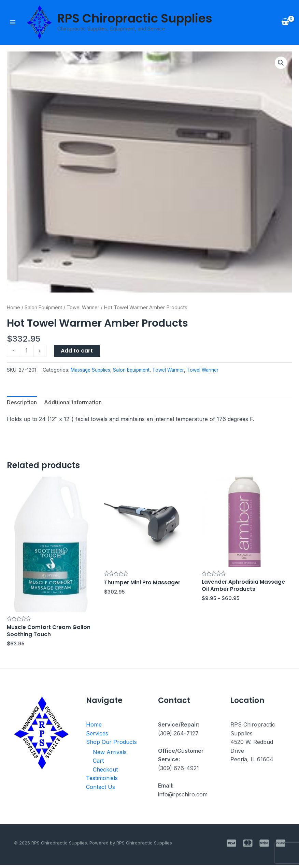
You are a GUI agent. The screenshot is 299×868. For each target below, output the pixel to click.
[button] (281, 64)
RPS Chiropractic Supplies (135, 19)
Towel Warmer (86, 308)
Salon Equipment (45, 308)
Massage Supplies (92, 370)
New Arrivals (110, 755)
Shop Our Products (111, 745)
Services (97, 736)
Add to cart (77, 351)
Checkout (105, 772)
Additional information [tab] (75, 404)
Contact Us (101, 790)
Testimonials (102, 781)
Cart (98, 764)
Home (14, 308)
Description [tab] (23, 404)
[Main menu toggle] (13, 23)
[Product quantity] (27, 352)
